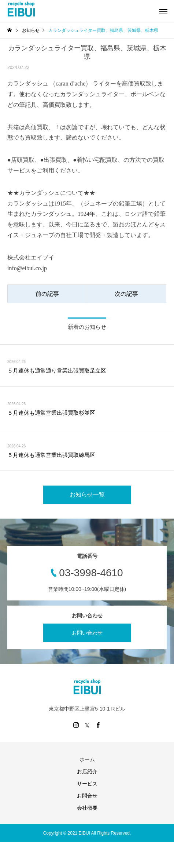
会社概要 (87, 808)
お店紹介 (87, 771)
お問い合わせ (87, 633)
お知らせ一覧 (87, 495)
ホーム (87, 759)
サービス (87, 784)
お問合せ (87, 796)
